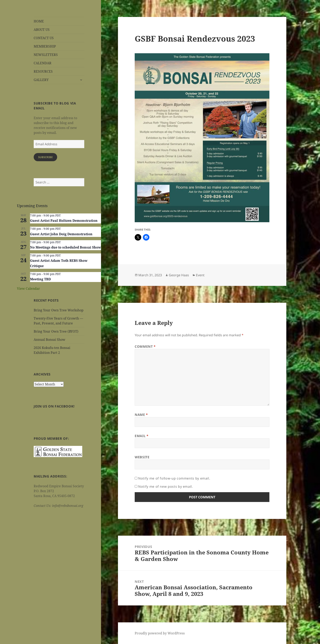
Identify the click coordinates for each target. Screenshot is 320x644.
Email (142, 436)
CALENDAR (43, 63)
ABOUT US (42, 30)
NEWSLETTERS (46, 55)
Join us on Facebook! (54, 406)
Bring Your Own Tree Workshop (59, 310)
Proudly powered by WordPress (160, 633)
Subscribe (45, 157)
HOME (39, 21)
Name (141, 415)
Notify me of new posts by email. (165, 486)
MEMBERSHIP (45, 46)
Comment (145, 346)
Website (142, 457)
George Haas (179, 275)
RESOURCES (43, 71)
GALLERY (41, 80)
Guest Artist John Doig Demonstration (61, 234)
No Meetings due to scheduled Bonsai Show (66, 247)
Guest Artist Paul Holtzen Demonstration (64, 221)
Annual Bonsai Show (49, 340)
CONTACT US (44, 38)
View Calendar (28, 289)
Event (200, 275)
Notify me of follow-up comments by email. (174, 478)
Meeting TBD (40, 279)
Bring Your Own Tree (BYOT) (56, 331)
